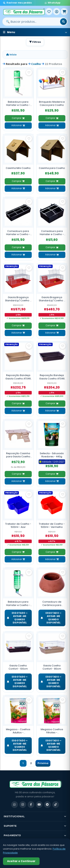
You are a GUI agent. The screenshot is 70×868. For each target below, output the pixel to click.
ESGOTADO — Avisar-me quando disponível (17, 618)
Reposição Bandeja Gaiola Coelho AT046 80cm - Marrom (52, 377)
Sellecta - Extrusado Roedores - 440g (52, 455)
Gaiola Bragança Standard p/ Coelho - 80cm (52, 299)
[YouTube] (39, 805)
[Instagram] (23, 805)
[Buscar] (63, 22)
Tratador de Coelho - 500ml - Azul (18, 526)
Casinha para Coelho (52, 168)
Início (11, 55)
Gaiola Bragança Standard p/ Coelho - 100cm (18, 299)
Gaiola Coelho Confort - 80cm (52, 667)
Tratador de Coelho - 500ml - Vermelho (52, 526)
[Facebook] (31, 805)
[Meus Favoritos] (49, 12)
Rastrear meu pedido (17, 3)
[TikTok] (56, 805)
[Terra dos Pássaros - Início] (24, 12)
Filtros (35, 42)
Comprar (18, 118)
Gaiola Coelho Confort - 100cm (18, 667)
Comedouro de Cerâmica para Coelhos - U (52, 603)
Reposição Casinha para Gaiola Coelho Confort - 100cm (18, 455)
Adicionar (18, 125)
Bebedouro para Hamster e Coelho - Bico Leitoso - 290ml (18, 104)
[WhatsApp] (15, 805)
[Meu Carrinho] (64, 12)
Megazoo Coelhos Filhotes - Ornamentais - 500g (52, 731)
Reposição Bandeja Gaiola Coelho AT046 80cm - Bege (18, 377)
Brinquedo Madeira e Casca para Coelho (52, 104)
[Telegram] (47, 805)
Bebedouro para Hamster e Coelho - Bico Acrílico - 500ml (18, 603)
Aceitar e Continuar (21, 861)
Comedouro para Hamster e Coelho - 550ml (52, 233)
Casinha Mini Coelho (18, 168)
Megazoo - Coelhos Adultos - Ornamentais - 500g (18, 731)
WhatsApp (53, 3)
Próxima (43, 763)
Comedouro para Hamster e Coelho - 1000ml (18, 233)
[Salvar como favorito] (29, 72)
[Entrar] (57, 12)
